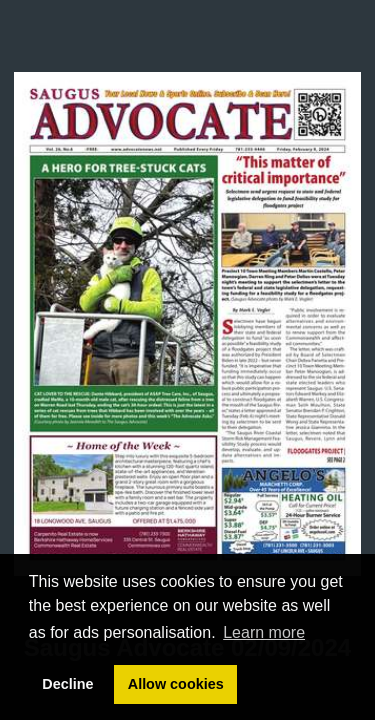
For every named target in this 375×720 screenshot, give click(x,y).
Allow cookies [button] (176, 684)
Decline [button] (67, 684)
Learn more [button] (264, 632)
